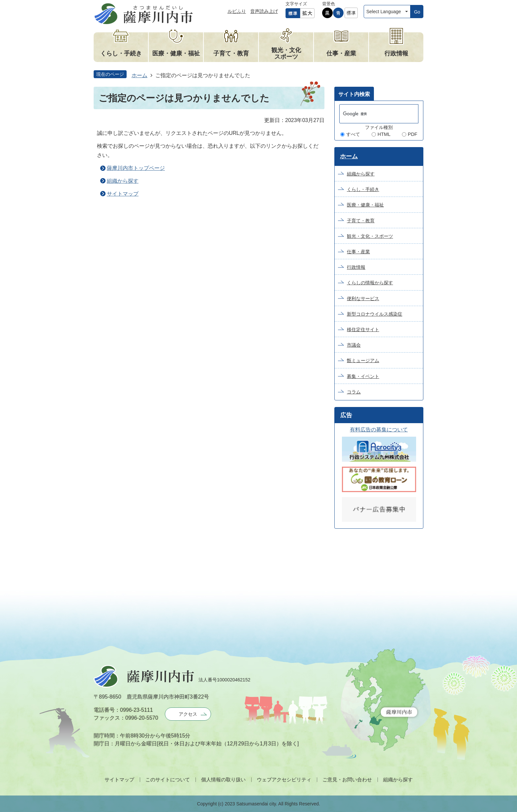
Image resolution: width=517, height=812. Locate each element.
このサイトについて (168, 780)
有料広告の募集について (379, 430)
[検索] (372, 114)
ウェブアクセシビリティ (284, 780)
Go (417, 12)
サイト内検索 (354, 94)
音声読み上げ (264, 11)
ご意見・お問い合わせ (347, 780)
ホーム (139, 75)
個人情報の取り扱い (223, 780)
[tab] (354, 94)
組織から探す (123, 181)
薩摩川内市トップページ (136, 168)
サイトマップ (123, 194)
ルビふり (237, 11)
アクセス (188, 714)
